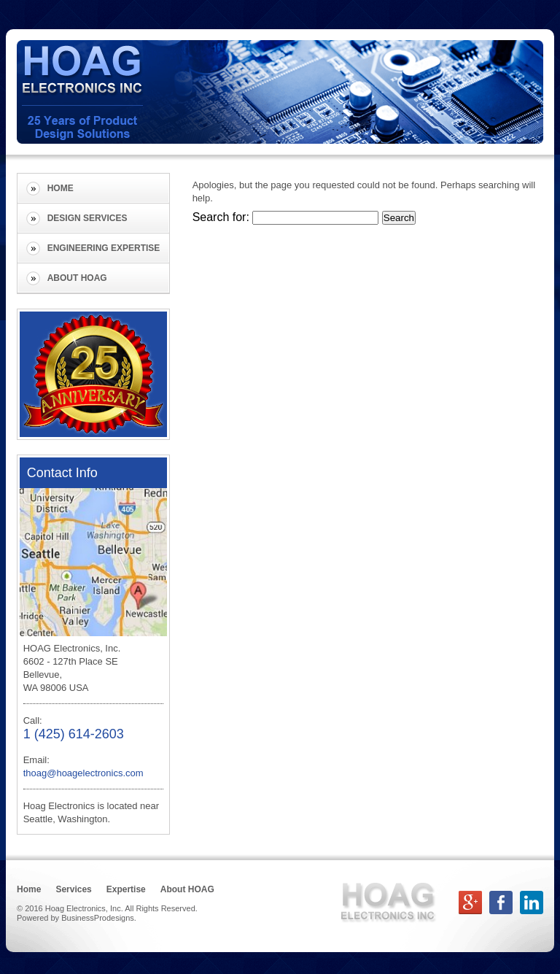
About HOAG (77, 278)
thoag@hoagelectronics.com (83, 773)
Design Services (87, 218)
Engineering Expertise (104, 248)
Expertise (126, 889)
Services (73, 889)
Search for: (221, 217)
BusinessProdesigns (98, 918)
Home (61, 188)
